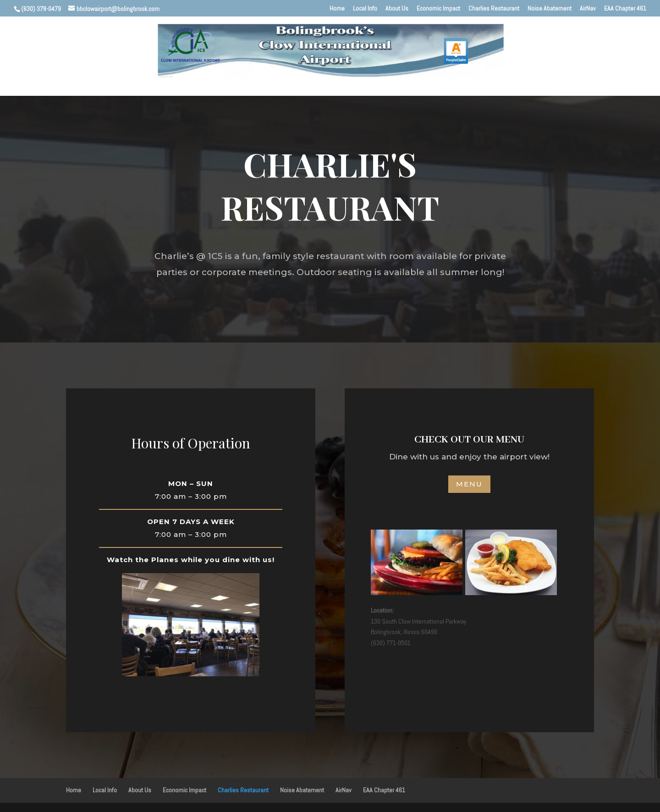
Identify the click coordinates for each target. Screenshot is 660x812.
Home (337, 9)
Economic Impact (438, 9)
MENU (469, 484)
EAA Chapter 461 (625, 9)
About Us (397, 9)
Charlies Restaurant (494, 9)
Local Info (365, 9)
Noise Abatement (550, 9)
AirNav (588, 9)
